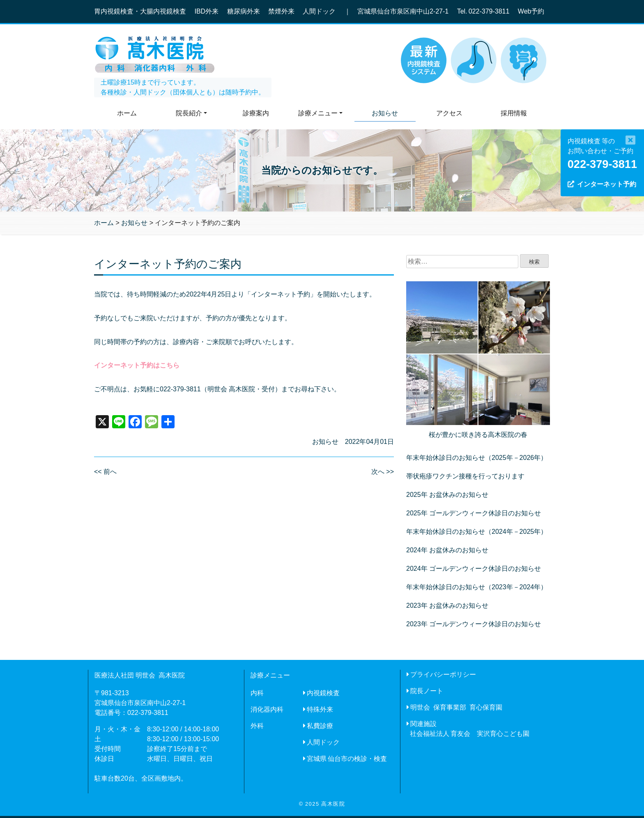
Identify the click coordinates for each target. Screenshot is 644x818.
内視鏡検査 (323, 693)
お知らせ (385, 113)
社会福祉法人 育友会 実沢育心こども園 (470, 734)
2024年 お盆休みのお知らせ (447, 550)
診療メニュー (318, 113)
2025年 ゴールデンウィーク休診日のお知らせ (474, 513)
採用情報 (514, 113)
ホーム (127, 113)
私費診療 (320, 726)
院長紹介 (189, 113)
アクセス (449, 113)
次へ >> (383, 472)
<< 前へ (105, 472)
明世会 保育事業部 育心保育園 (456, 707)
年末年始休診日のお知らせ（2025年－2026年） (477, 458)
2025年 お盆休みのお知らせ (447, 495)
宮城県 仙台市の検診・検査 (347, 759)
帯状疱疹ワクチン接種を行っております (465, 476)
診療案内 (256, 113)
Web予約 (531, 11)
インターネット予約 (607, 184)
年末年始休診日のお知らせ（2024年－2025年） (477, 532)
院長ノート (427, 691)
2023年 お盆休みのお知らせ (447, 605)
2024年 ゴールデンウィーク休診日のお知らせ (474, 569)
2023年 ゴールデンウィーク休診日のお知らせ (474, 624)
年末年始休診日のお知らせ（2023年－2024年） (477, 587)
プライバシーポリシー (443, 674)
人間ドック (323, 742)
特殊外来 (320, 709)
